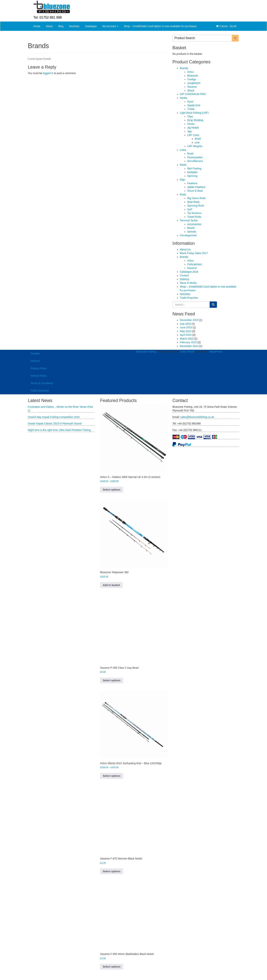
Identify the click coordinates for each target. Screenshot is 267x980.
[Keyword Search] (202, 38)
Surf (190, 209)
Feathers (192, 183)
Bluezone (193, 76)
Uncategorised (188, 235)
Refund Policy (39, 376)
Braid (198, 139)
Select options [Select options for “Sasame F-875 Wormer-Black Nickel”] (112, 871)
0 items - (226, 26)
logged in (48, 73)
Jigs (190, 131)
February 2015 (188, 342)
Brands (184, 68)
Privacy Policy (39, 368)
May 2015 (186, 331)
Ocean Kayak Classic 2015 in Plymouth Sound (55, 424)
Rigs (182, 180)
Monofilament (195, 161)
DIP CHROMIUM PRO (193, 94)
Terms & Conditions (42, 383)
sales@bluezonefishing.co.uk (197, 417)
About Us (185, 249)
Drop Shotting (195, 120)
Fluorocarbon (195, 157)
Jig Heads (193, 128)
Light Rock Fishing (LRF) (194, 113)
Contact (184, 275)
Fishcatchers (195, 264)
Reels (183, 165)
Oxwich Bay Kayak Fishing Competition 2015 (54, 417)
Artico (191, 72)
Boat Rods (193, 202)
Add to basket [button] (111, 585)
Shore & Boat (195, 191)
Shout (191, 90)
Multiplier (192, 172)
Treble (191, 109)
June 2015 (186, 327)
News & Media (188, 283)
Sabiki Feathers (196, 187)
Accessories (194, 224)
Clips (190, 116)
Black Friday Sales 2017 (194, 253)
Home (37, 26)
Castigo (192, 79)
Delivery (185, 279)
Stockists (74, 26)
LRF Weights (195, 146)
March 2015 (187, 339)
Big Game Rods (196, 198)
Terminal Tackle (189, 220)
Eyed (190, 102)
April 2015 (186, 335)
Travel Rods (194, 217)
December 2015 (189, 320)
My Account (110, 26)
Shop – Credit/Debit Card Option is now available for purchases (160, 26)
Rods (183, 194)
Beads (191, 228)
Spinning (192, 176)
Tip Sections (194, 213)
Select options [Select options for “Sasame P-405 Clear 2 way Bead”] (112, 680)
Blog (61, 26)
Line (197, 142)
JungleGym (194, 83)
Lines (183, 150)
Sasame (192, 87)
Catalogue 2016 (189, 272)
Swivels (192, 232)
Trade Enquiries (189, 298)
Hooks (184, 98)
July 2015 (185, 324)
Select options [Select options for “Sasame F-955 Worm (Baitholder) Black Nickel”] (112, 967)
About (49, 26)
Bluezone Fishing (146, 352)
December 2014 (189, 346)
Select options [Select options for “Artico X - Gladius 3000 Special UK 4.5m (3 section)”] (112, 490)
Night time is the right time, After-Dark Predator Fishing (59, 430)
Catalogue (91, 26)
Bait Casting (194, 168)
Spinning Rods (196, 206)
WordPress (216, 352)
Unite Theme (187, 352)
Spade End (194, 105)
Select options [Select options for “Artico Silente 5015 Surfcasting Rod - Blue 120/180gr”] (112, 776)
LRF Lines (193, 135)
